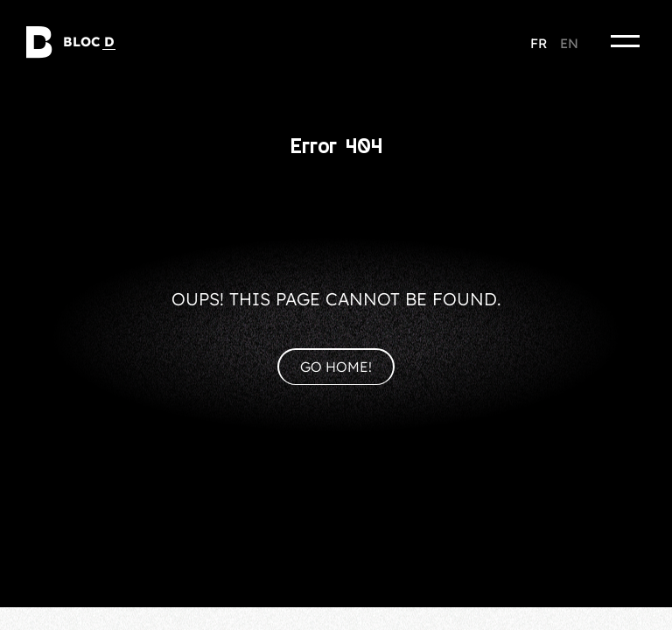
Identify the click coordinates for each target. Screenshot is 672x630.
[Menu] (626, 41)
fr (539, 43)
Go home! (336, 367)
